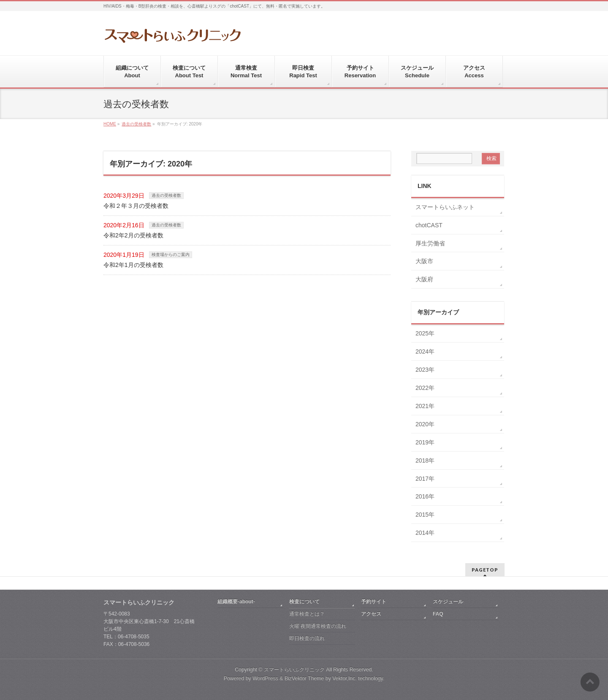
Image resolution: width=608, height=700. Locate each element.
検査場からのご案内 (171, 255)
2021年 (425, 406)
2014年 (425, 533)
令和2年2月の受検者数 (133, 235)
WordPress (265, 678)
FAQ (438, 614)
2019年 (425, 442)
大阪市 (424, 261)
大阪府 (424, 279)
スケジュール (448, 602)
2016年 (425, 496)
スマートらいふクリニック (294, 670)
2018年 (425, 460)
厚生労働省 (430, 243)
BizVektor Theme (304, 678)
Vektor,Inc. (345, 678)
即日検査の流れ (307, 638)
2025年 (425, 333)
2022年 (425, 388)
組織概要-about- (236, 602)
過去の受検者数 (136, 124)
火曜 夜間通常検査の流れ (318, 626)
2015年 (425, 515)
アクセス (371, 614)
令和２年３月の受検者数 (136, 206)
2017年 (425, 479)
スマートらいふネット (445, 207)
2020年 (425, 424)
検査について (304, 602)
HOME (110, 124)
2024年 (425, 351)
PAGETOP (485, 570)
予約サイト (374, 602)
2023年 (425, 370)
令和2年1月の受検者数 (133, 265)
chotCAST (429, 225)
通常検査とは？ (307, 614)
